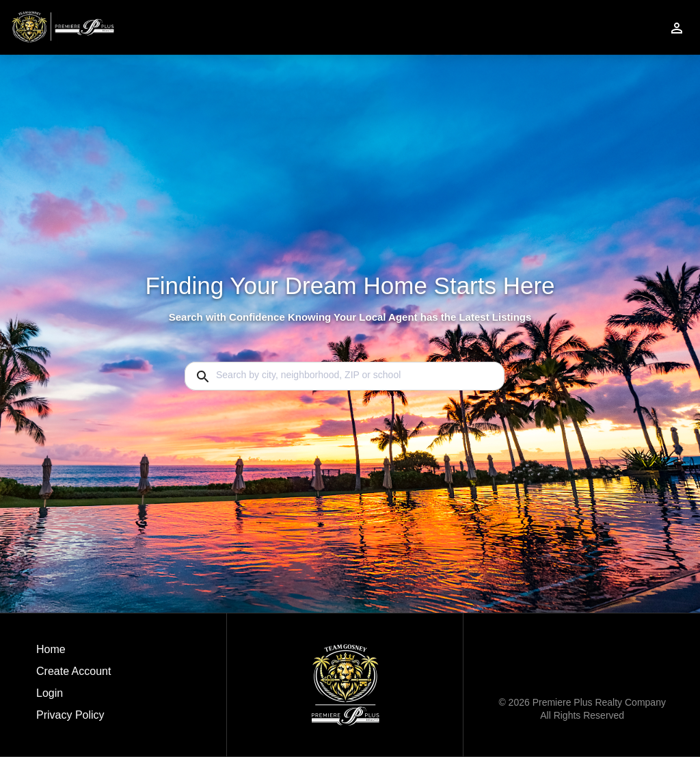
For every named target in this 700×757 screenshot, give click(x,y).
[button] (73, 697)
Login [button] (50, 693)
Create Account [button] (73, 671)
